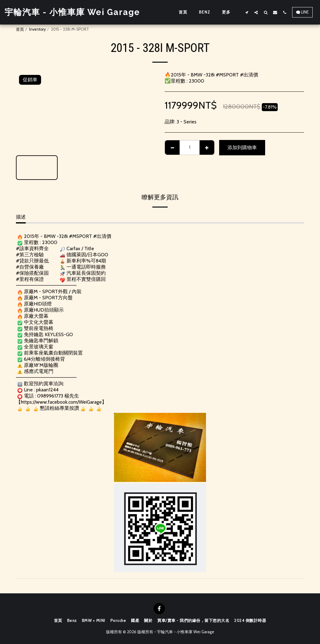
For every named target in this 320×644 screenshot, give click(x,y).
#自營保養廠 (30, 267)
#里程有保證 (30, 279)
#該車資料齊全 (32, 248)
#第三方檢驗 (30, 255)
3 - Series (187, 122)
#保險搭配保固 (32, 273)
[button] (247, 12)
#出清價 (102, 236)
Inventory (37, 29)
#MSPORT (80, 236)
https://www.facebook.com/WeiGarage (61, 402)
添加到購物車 (242, 147)
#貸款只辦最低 (32, 261)
